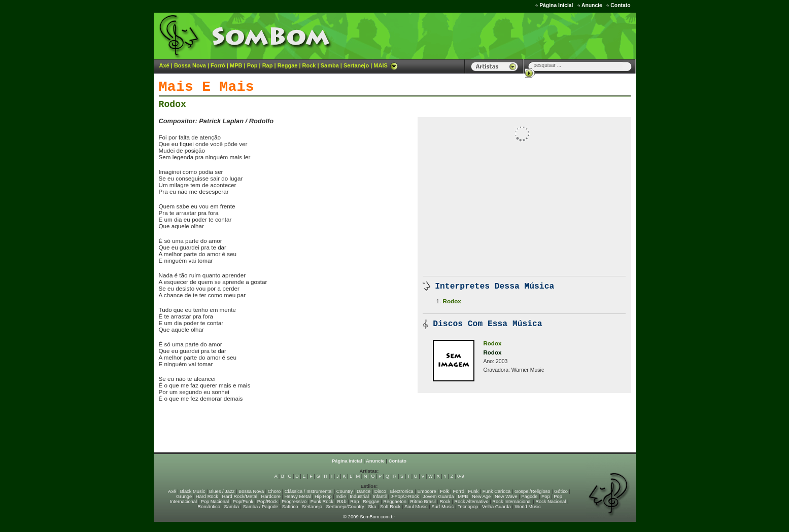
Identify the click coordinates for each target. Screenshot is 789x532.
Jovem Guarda (438, 496)
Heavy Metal (298, 496)
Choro (274, 491)
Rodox (173, 104)
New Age (481, 496)
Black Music (193, 491)
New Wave (506, 496)
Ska (372, 507)
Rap (268, 65)
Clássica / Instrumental (308, 491)
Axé (164, 65)
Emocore (426, 491)
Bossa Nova (190, 65)
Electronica (402, 491)
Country (345, 491)
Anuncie (592, 5)
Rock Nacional (551, 502)
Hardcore (271, 496)
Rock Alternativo (471, 502)
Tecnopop (468, 507)
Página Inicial (556, 5)
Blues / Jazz (222, 491)
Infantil (380, 496)
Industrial (359, 496)
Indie (340, 496)
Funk (473, 491)
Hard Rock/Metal (240, 496)
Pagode (529, 496)
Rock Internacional (512, 502)
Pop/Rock (267, 502)
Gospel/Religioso (533, 491)
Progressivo (294, 502)
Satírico (290, 507)
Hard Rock (207, 496)
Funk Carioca (496, 491)
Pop (252, 65)
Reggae (288, 65)
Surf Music (442, 507)
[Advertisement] (509, 36)
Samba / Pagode (261, 507)
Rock (309, 65)
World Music (528, 507)
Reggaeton (395, 502)
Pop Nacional (215, 502)
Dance (364, 491)
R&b (341, 502)
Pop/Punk (243, 502)
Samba (330, 65)
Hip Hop (323, 496)
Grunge (184, 496)
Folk (444, 491)
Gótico (561, 491)
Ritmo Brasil (423, 502)
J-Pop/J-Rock (405, 496)
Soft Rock (390, 507)
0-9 (460, 476)
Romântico (209, 507)
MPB (236, 65)
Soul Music (416, 507)
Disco (380, 491)
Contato (620, 5)
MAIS (386, 65)
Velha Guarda (496, 507)
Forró (218, 65)
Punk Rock (322, 502)
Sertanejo (356, 65)
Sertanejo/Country (345, 507)
